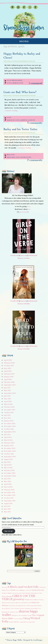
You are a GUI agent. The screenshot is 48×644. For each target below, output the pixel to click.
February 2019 (9, 374)
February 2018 (9, 382)
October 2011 (9, 498)
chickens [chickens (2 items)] (4, 593)
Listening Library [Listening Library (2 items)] (20, 606)
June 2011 (7, 509)
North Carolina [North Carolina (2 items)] (20, 609)
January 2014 (9, 446)
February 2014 (9, 443)
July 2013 (7, 462)
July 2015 (7, 415)
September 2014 (10, 432)
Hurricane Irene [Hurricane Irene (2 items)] (6, 603)
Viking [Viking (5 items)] (27, 618)
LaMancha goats (17, 83)
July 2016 (7, 396)
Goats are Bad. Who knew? (20, 92)
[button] (24, 555)
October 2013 (9, 454)
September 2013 (10, 457)
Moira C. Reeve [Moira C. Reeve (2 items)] (10, 609)
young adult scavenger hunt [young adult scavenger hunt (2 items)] (27, 622)
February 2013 (9, 470)
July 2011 (7, 506)
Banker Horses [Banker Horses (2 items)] (6, 590)
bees (13, 157)
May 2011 (7, 512)
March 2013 (8, 468)
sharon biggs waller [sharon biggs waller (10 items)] (20, 613)
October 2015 (9, 413)
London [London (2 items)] (28, 606)
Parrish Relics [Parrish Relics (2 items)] (34, 609)
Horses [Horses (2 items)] (41, 600)
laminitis (23, 120)
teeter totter (26, 157)
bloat (13, 120)
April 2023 (8, 360)
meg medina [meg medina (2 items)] (34, 606)
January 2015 (9, 421)
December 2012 (10, 473)
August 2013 (8, 459)
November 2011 (10, 495)
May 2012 (7, 481)
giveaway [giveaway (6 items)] (19, 599)
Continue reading (12, 111)
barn (8, 120)
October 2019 (9, 366)
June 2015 (7, 418)
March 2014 (8, 440)
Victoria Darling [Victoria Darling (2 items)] (18, 619)
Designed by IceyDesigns (33, 640)
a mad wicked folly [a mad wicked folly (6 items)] (27, 587)
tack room (31, 120)
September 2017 (10, 385)
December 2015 (10, 410)
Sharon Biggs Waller (27, 61)
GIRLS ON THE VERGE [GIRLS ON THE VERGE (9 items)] (19, 598)
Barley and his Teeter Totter (20, 129)
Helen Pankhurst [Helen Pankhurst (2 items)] (34, 600)
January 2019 (9, 377)
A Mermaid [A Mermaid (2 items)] (42, 587)
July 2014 (7, 435)
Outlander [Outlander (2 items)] (27, 609)
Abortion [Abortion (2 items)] (4, 587)
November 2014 (10, 426)
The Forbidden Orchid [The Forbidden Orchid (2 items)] (25, 615)
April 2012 (8, 484)
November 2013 (10, 451)
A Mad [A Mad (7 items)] (12, 587)
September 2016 (10, 393)
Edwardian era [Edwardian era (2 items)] (35, 593)
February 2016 (9, 407)
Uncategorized (17, 80)
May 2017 (7, 390)
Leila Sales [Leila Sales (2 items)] (12, 606)
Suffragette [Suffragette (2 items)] (15, 615)
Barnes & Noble (24, 258)
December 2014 (10, 424)
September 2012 (10, 476)
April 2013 (8, 465)
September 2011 (10, 501)
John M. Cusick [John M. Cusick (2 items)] (27, 603)
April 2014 (8, 437)
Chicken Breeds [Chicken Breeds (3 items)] (38, 590)
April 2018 (8, 379)
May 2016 (7, 399)
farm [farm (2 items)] (41, 593)
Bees (8, 155)
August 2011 (8, 504)
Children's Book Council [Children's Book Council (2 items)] (14, 593)
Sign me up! (9, 531)
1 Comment (36, 83)
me (29, 209)
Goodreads (15, 255)
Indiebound (32, 255)
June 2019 (7, 368)
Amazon (23, 255)
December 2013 (10, 448)
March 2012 (8, 487)
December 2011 (9, 492)
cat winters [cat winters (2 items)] (28, 590)
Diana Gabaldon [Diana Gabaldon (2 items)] (26, 593)
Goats (9, 80)
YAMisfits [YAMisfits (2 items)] (16, 622)
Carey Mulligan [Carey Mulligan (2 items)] (20, 590)
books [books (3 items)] (13, 590)
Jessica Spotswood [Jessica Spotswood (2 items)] (17, 603)
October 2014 (9, 429)
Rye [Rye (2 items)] (17, 612)
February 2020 (9, 363)
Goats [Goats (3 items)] (27, 600)
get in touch (24, 212)
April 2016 (8, 402)
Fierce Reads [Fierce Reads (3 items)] (7, 596)
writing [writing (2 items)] (11, 622)
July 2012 (7, 479)
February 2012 (9, 490)
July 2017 (7, 388)
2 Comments (35, 160)
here (29, 206)
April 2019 (8, 371)
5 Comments (35, 123)
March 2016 (8, 404)
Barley (9, 157)
